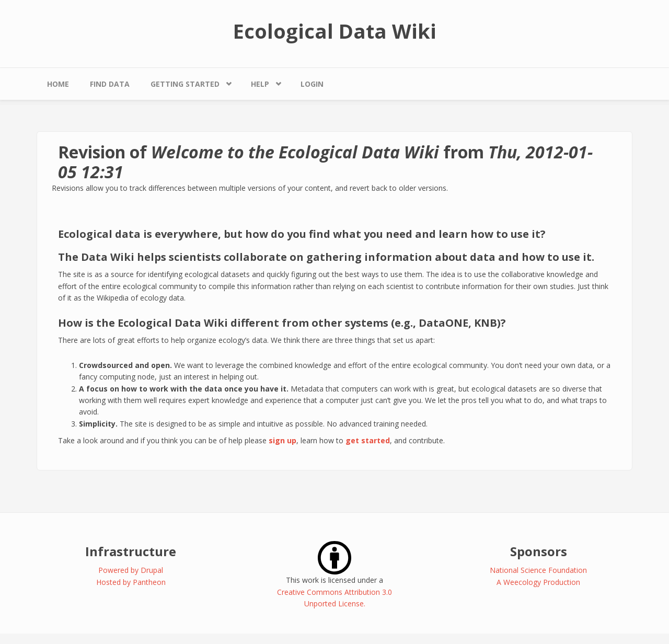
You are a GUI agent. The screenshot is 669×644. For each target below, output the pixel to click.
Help (260, 84)
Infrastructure (131, 551)
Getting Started (185, 84)
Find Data (110, 84)
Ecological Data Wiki (335, 31)
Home (58, 84)
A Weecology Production (538, 582)
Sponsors (539, 551)
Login (312, 84)
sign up (282, 440)
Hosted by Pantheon (131, 582)
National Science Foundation (538, 570)
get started (368, 440)
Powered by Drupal (131, 570)
